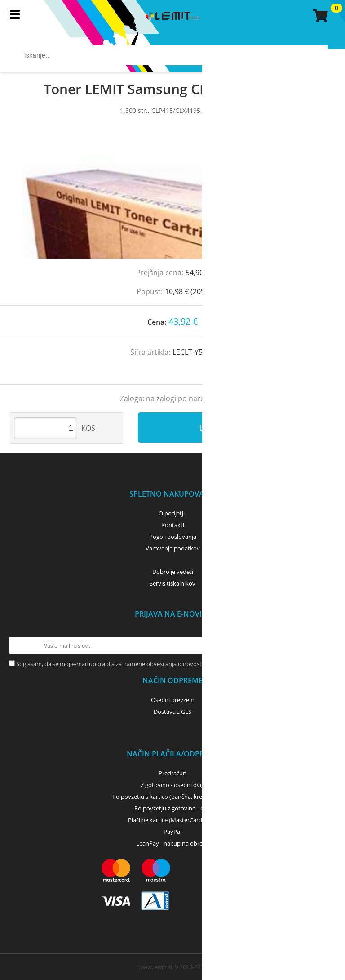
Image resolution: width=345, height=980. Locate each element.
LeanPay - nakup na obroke (173, 843)
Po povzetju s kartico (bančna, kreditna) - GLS (172, 797)
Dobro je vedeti (173, 572)
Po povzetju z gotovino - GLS (172, 808)
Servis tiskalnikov (172, 583)
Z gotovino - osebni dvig (172, 785)
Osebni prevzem (173, 700)
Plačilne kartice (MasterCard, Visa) (173, 820)
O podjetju (173, 513)
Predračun (172, 773)
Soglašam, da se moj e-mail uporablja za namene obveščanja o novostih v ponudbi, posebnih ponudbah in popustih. (171, 664)
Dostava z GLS (172, 712)
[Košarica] (319, 16)
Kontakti (173, 525)
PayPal (172, 832)
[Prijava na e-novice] (327, 645)
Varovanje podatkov (173, 548)
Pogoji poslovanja (173, 537)
